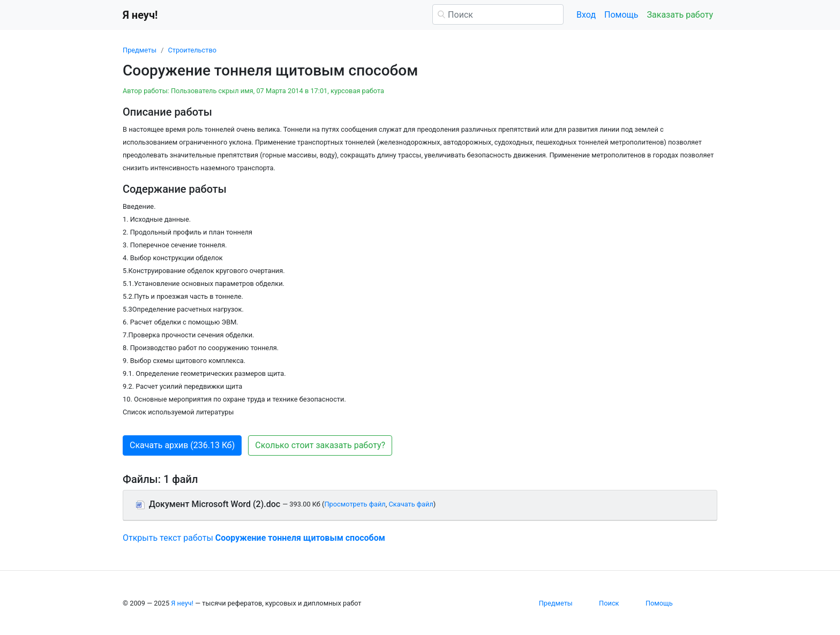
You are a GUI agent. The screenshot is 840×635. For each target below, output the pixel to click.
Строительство (192, 50)
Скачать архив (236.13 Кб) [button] (182, 445)
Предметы (140, 50)
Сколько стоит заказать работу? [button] (320, 445)
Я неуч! (182, 603)
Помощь (621, 15)
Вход (586, 15)
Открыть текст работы (254, 538)
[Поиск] (498, 14)
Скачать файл (411, 504)
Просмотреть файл (355, 504)
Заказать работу (680, 15)
